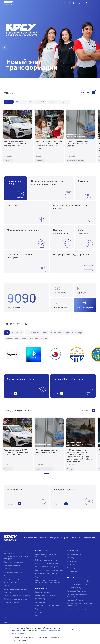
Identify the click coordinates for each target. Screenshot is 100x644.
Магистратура (41, 599)
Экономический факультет (77, 584)
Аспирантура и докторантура (46, 573)
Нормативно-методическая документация (46, 555)
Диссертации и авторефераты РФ (48, 563)
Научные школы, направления (46, 577)
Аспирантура (40, 602)
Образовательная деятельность (16, 599)
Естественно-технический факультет (81, 581)
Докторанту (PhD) (74, 571)
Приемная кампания (43, 592)
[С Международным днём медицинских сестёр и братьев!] (81, 136)
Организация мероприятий (14, 572)
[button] (45, 77)
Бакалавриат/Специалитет (45, 595)
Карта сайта (8, 622)
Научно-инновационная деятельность (19, 596)
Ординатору (71, 568)
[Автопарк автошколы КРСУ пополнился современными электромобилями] (18, 136)
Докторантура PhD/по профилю (47, 605)
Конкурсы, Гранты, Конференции (48, 567)
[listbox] (65, 3)
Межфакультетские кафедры (78, 609)
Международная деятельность (16, 589)
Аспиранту (71, 564)
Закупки (7, 586)
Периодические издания (13, 579)
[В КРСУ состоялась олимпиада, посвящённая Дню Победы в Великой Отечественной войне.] (49, 136)
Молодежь (8, 592)
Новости (7, 575)
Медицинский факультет (76, 600)
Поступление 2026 (74, 554)
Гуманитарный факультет (76, 591)
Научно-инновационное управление (49, 570)
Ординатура (40, 609)
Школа (38, 615)
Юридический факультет (76, 588)
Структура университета (13, 562)
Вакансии (7, 569)
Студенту (70, 558)
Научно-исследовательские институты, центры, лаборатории (48, 581)
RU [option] (63, 3)
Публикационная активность (46, 560)
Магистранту (72, 561)
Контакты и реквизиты (12, 565)
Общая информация (11, 602)
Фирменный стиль (11, 582)
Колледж (39, 612)
